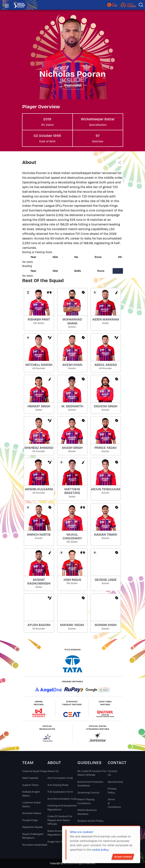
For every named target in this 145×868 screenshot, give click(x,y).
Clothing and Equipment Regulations (62, 808)
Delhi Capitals (30, 778)
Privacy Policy (112, 791)
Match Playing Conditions (86, 801)
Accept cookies (123, 857)
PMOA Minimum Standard (87, 812)
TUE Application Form (60, 792)
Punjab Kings (30, 820)
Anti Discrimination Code (62, 799)
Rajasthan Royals (32, 827)
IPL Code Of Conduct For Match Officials (92, 773)
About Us (53, 771)
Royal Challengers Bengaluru (33, 836)
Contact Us (112, 773)
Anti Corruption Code (60, 778)
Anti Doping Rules (58, 785)
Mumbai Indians (32, 813)
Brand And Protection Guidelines (90, 784)
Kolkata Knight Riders (31, 794)
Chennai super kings (35, 771)
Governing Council (88, 793)
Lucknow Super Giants (32, 805)
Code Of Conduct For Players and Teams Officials (60, 820)
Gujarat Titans (30, 785)
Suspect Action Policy (90, 821)
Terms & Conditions (112, 803)
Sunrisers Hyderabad (35, 845)
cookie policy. (100, 850)
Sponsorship (112, 782)
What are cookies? (82, 832)
